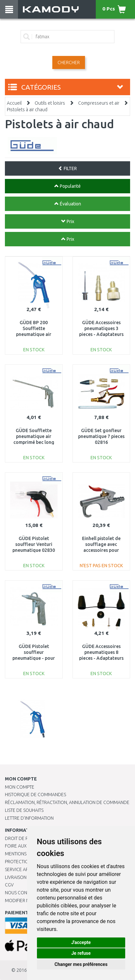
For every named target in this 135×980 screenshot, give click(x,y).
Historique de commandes (35, 795)
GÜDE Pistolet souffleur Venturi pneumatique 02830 (34, 544)
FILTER (67, 168)
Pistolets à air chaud (27, 110)
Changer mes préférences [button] (81, 964)
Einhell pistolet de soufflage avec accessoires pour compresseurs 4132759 (101, 550)
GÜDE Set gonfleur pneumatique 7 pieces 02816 (101, 436)
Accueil (14, 103)
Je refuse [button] (81, 953)
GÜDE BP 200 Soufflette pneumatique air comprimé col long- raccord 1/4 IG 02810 (34, 334)
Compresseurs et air (99, 103)
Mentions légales (25, 854)
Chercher (69, 62)
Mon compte (20, 787)
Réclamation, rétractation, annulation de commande (67, 802)
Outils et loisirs (50, 103)
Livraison (16, 877)
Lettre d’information (29, 818)
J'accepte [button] (81, 942)
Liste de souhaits (24, 810)
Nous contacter (24, 893)
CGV (9, 885)
